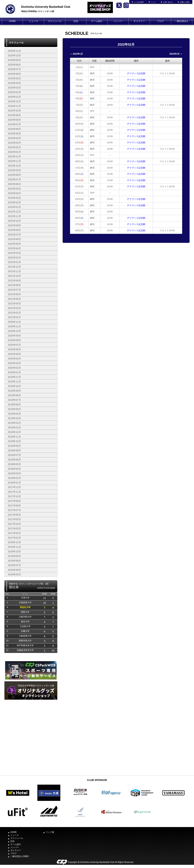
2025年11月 (14, 51)
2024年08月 (14, 120)
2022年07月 (14, 235)
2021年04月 (14, 303)
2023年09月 (14, 170)
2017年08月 (14, 506)
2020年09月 (14, 336)
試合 (76, 21)
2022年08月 (14, 230)
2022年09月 (14, 225)
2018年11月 (14, 437)
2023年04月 (14, 193)
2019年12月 (14, 377)
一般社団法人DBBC (182, 25)
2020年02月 (14, 368)
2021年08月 (14, 285)
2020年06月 (14, 349)
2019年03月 (14, 418)
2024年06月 (14, 129)
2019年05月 (14, 409)
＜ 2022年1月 (76, 54)
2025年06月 (14, 74)
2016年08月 (14, 561)
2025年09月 (14, 60)
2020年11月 (14, 326)
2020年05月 (14, 354)
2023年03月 (14, 198)
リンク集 (50, 832)
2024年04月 (14, 138)
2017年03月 (14, 529)
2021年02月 (14, 313)
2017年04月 (14, 524)
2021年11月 (14, 271)
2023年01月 (14, 207)
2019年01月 (14, 427)
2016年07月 (14, 565)
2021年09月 (14, 281)
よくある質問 (139, 2)
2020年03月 (14, 363)
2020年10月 (14, 331)
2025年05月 (14, 78)
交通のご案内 (185, 2)
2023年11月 (14, 161)
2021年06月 (14, 294)
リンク (153, 2)
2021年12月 (14, 267)
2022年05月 (14, 244)
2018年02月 (14, 478)
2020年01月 (14, 372)
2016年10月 (14, 551)
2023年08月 (14, 175)
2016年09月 (14, 556)
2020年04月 (14, 359)
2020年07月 (14, 345)
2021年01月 (14, 317)
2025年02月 (14, 92)
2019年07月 (14, 400)
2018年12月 (14, 432)
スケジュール (55, 21)
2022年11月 (14, 216)
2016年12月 (14, 542)
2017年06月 (14, 515)
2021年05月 (14, 299)
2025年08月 (14, 65)
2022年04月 (14, 248)
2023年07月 (14, 179)
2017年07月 (14, 510)
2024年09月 (14, 115)
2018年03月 (14, 473)
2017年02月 (14, 533)
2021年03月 (14, 308)
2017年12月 (14, 487)
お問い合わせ (168, 2)
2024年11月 (14, 106)
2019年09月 (14, 391)
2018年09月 (14, 446)
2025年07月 (14, 69)
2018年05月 (14, 464)
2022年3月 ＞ (176, 54)
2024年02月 (14, 147)
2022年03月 (14, 253)
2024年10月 (14, 111)
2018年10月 (14, 441)
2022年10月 (14, 221)
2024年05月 (14, 134)
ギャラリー (139, 21)
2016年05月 (14, 574)
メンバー (118, 21)
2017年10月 (14, 496)
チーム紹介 (97, 21)
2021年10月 (14, 276)
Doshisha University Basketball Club (46, 7)
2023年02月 (14, 202)
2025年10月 (14, 55)
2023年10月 (14, 166)
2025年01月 (14, 97)
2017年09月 (14, 501)
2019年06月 (14, 405)
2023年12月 (14, 157)
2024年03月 (14, 143)
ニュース (34, 21)
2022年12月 (14, 212)
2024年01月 (14, 152)
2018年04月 (14, 469)
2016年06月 (14, 570)
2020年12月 (14, 322)
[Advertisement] (31, 747)
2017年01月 (14, 538)
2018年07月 (14, 455)
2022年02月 (14, 258)
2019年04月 (14, 414)
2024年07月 (14, 124)
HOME (12, 21)
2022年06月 (14, 239)
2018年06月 (14, 460)
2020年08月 (14, 340)
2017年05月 (14, 519)
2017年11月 (14, 492)
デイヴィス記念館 (136, 73)
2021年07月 (14, 290)
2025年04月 (14, 83)
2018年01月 (14, 483)
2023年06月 (14, 184)
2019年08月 (14, 395)
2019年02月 (14, 423)
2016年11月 (14, 547)
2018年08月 (14, 450)
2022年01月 (14, 262)
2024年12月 (14, 101)
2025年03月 (14, 88)
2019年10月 (14, 386)
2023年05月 (14, 189)
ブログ (160, 21)
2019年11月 (14, 382)
